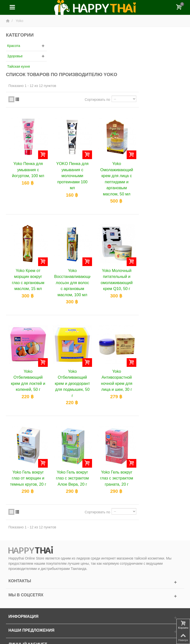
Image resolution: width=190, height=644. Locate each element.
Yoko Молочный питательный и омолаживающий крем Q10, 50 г (162, 238)
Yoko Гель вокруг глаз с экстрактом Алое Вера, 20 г (118, 435)
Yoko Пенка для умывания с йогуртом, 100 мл (74, 128)
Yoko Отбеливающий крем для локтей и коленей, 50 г (74, 338)
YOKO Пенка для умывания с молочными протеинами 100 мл (118, 134)
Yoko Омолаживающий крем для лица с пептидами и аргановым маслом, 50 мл (162, 137)
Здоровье (15, 56)
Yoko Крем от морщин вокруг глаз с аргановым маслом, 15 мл (74, 238)
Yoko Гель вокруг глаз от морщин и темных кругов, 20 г (74, 438)
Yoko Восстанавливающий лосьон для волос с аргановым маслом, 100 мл (118, 241)
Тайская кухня (19, 66)
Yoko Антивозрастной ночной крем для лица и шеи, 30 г (162, 338)
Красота (14, 46)
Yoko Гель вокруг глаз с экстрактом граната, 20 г (162, 435)
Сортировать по (143, 59)
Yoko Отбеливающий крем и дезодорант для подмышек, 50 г (118, 341)
